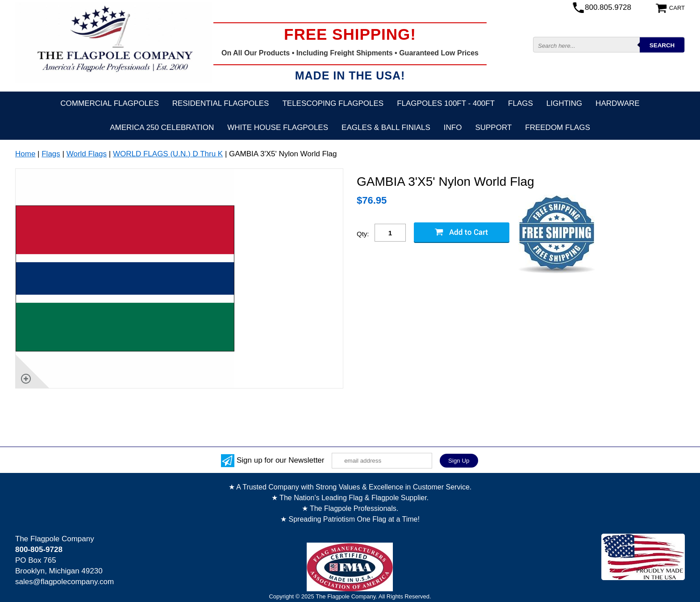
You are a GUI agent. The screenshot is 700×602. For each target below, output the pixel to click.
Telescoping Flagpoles (333, 103)
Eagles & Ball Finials (386, 128)
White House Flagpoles (278, 128)
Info (453, 128)
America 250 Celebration (162, 128)
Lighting (564, 103)
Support (493, 128)
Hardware (618, 103)
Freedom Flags (557, 128)
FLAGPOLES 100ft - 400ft (446, 103)
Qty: (363, 234)
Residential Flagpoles (221, 103)
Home (25, 154)
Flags (521, 103)
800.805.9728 (608, 7)
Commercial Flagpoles (109, 103)
